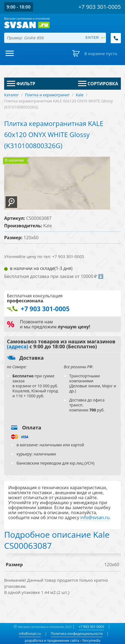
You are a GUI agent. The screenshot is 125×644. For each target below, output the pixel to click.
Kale (80, 95)
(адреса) (18, 347)
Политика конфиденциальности (77, 634)
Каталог (11, 95)
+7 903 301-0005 (91, 627)
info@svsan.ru (30, 634)
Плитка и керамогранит (47, 95)
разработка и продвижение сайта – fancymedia (63, 641)
